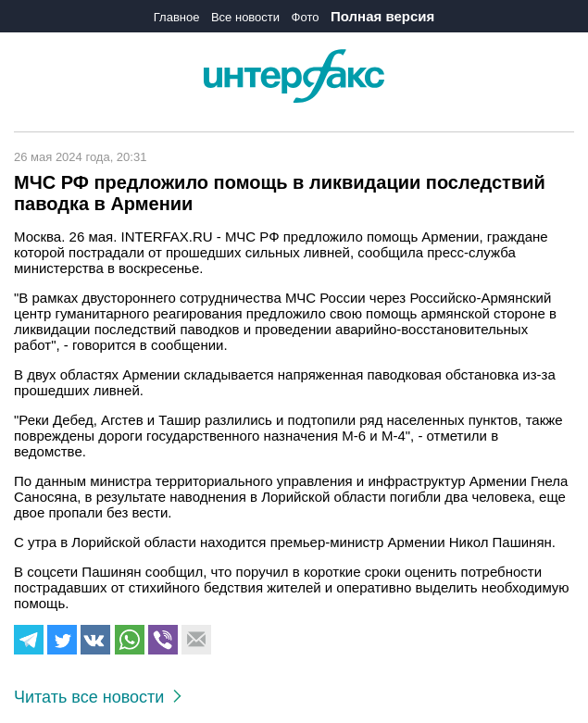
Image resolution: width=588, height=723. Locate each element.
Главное (177, 17)
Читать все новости (98, 697)
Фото (306, 17)
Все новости (245, 17)
